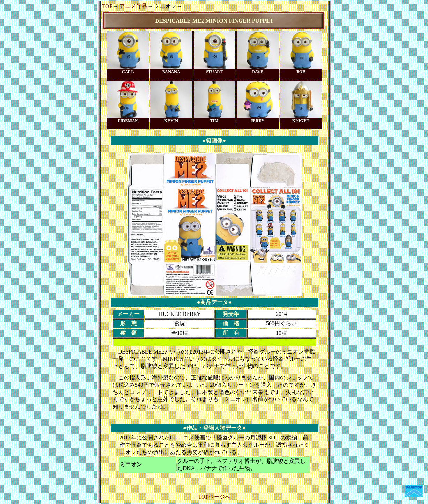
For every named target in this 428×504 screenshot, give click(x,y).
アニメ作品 (133, 6)
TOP (107, 6)
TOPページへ (215, 497)
